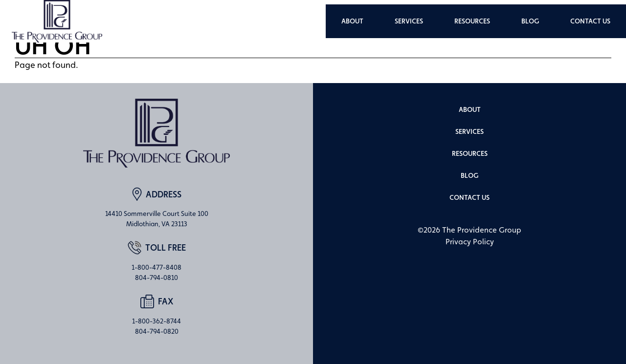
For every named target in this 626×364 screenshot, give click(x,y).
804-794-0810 (156, 278)
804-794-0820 (157, 331)
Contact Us (590, 21)
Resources (472, 21)
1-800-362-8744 (156, 321)
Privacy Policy (470, 242)
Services (409, 21)
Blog (530, 21)
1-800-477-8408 (156, 267)
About (352, 21)
